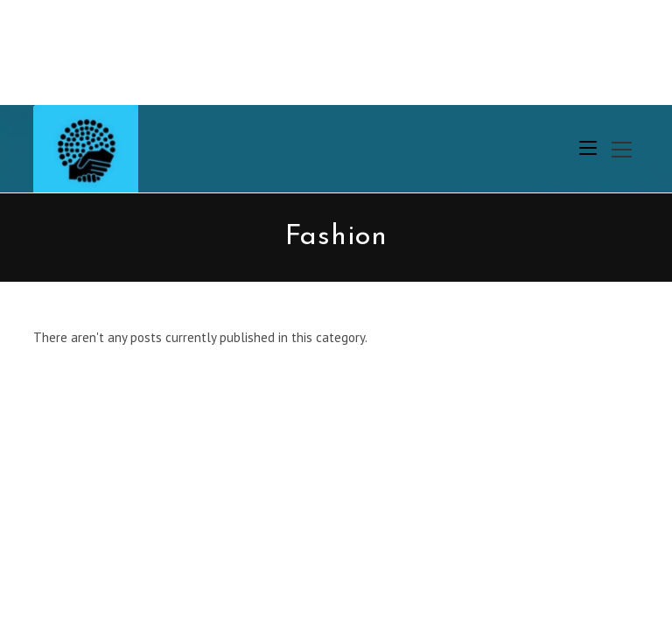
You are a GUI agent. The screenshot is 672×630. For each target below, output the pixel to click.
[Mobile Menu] (588, 149)
